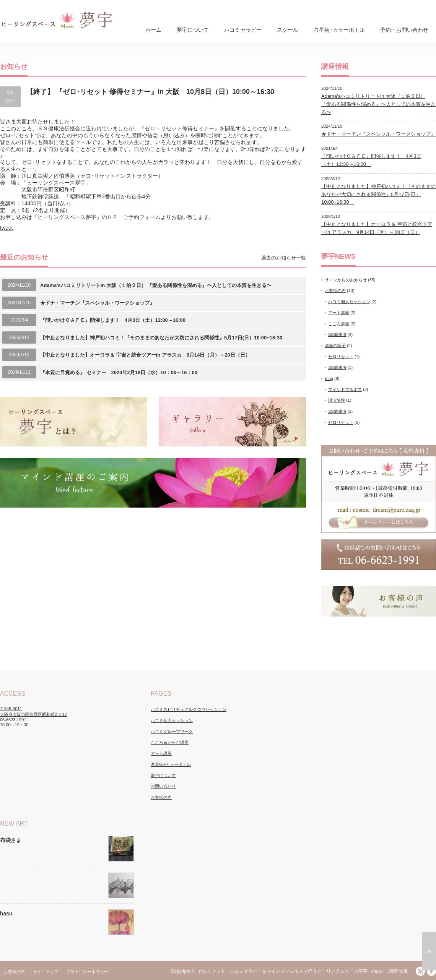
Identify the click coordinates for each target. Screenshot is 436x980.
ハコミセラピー (243, 30)
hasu (6, 913)
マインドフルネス (345, 389)
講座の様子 (335, 346)
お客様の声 (335, 290)
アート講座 (339, 313)
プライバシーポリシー (87, 972)
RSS (420, 971)
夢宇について (193, 30)
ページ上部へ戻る (429, 951)
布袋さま (11, 840)
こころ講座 (339, 324)
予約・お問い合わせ (404, 30)
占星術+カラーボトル (339, 30)
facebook (431, 971)
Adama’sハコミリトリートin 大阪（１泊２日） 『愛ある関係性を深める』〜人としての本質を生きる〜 (156, 285)
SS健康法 (337, 334)
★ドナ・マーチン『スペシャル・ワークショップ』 (97, 303)
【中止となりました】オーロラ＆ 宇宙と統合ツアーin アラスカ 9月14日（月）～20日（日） (145, 355)
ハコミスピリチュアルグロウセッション (189, 709)
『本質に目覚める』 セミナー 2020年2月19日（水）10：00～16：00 (119, 372)
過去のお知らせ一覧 (284, 258)
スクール (288, 30)
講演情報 (337, 400)
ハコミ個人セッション (349, 302)
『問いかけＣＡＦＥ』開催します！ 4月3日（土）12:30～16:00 (115, 320)
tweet (6, 228)
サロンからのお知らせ (346, 280)
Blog (329, 378)
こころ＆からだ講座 (170, 742)
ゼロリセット (341, 357)
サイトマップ (46, 972)
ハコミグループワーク (172, 732)
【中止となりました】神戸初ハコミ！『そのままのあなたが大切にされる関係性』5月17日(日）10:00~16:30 (164, 338)
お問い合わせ (163, 786)
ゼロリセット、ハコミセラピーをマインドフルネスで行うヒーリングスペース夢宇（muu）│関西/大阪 (303, 971)
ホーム (153, 30)
